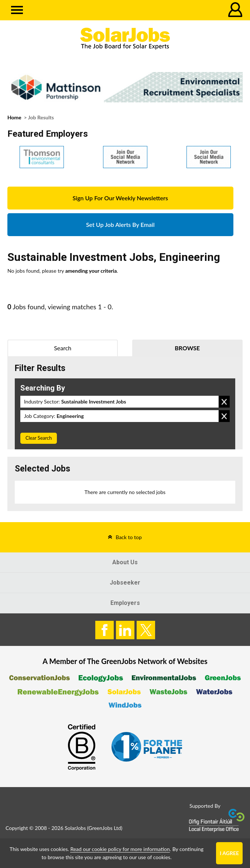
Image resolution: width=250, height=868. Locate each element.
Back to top (129, 537)
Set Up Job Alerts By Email (120, 224)
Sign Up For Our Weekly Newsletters (120, 198)
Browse (187, 348)
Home (14, 117)
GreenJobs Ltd (105, 828)
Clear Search (39, 438)
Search (63, 348)
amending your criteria (91, 271)
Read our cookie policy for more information (120, 849)
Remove (224, 402)
